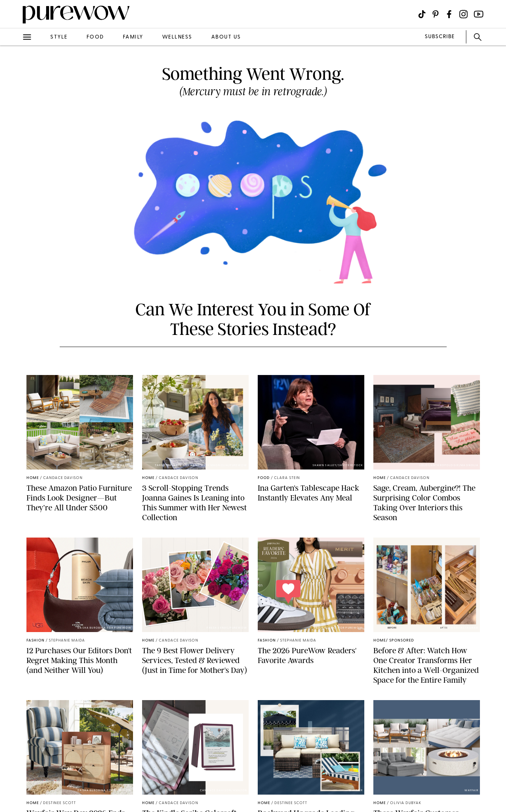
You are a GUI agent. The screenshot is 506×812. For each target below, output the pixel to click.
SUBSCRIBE (440, 37)
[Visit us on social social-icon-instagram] (463, 14)
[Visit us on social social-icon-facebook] (449, 14)
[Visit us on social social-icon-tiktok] (422, 14)
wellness (177, 37)
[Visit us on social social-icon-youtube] (479, 14)
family (133, 37)
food (95, 37)
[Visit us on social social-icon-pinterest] (436, 14)
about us (226, 37)
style (59, 37)
